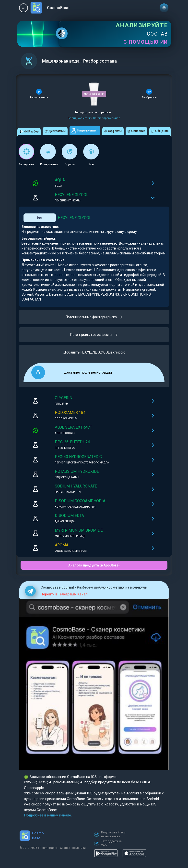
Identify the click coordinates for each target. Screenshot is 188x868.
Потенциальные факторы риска (94, 317)
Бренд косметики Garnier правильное (94, 118)
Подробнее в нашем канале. (48, 815)
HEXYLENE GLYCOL (75, 218)
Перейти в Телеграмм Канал (64, 594)
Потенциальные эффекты (94, 335)
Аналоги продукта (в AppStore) (94, 565)
